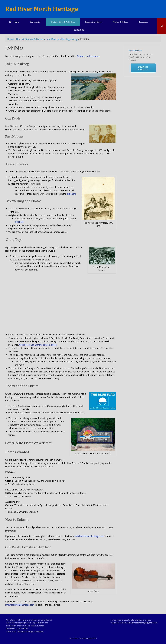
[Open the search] (162, 26)
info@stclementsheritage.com (89, 536)
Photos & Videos (120, 22)
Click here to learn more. (88, 56)
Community (35, 22)
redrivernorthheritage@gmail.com (142, 623)
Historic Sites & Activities (63, 22)
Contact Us (79, 30)
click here (71, 194)
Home (14, 22)
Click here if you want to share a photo (38, 345)
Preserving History (94, 22)
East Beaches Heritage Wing (62, 39)
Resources (143, 22)
